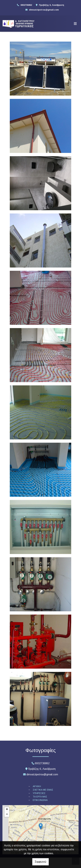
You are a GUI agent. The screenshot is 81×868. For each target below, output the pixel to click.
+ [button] (7, 810)
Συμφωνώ (40, 862)
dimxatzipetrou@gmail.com (44, 10)
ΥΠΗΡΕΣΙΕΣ (39, 793)
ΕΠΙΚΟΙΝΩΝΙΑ (40, 800)
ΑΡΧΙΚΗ (37, 786)
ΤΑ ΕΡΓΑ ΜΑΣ (40, 797)
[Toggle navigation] (75, 24)
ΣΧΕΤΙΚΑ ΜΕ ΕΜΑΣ (43, 790)
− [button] (7, 814)
